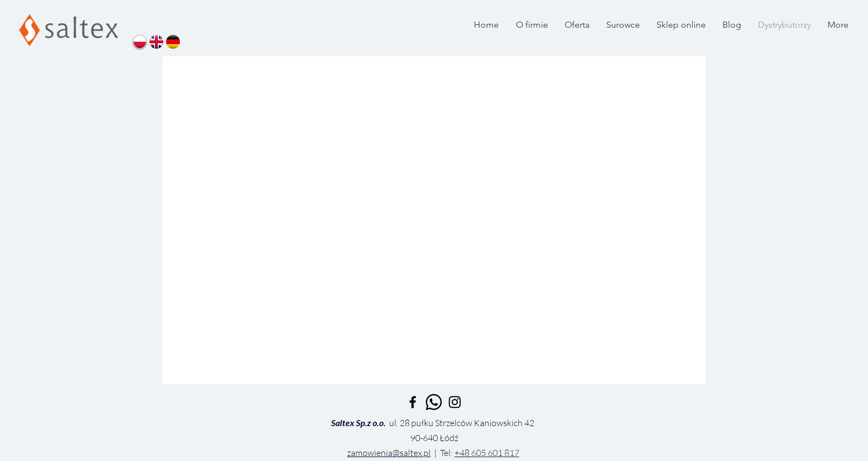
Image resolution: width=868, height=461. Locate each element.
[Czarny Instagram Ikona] (455, 402)
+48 (463, 453)
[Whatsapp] (434, 402)
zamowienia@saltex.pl (389, 453)
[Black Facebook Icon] (413, 402)
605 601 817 (495, 453)
